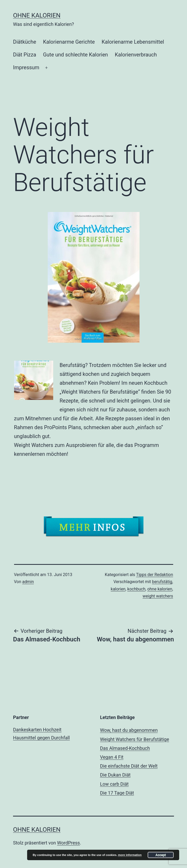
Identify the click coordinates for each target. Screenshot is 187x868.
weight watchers (158, 596)
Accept (161, 855)
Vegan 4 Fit (112, 757)
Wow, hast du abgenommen (129, 730)
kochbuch (136, 589)
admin (28, 582)
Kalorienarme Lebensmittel (133, 42)
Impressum (26, 67)
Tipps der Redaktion (155, 575)
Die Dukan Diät (115, 775)
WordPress (68, 843)
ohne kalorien (160, 589)
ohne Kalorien (37, 15)
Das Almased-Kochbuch (125, 748)
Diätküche (25, 42)
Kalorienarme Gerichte (69, 42)
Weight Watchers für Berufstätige (135, 739)
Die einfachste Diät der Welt (129, 766)
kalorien (118, 589)
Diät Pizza (25, 55)
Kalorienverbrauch (136, 55)
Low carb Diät (114, 784)
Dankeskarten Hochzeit (37, 730)
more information (130, 855)
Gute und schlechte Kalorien (76, 55)
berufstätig (162, 582)
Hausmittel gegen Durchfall (41, 738)
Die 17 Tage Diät (117, 793)
